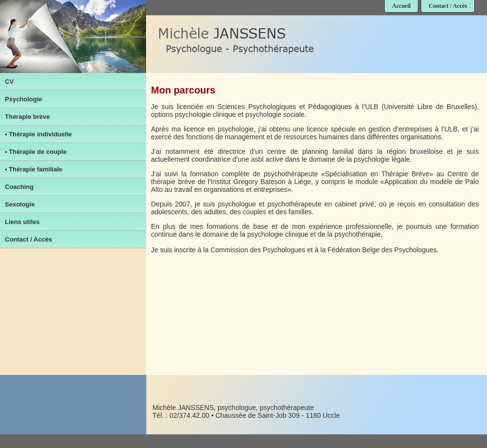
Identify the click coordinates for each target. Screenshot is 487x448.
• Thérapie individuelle (38, 134)
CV (9, 82)
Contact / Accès (448, 6)
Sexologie (20, 204)
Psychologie (24, 99)
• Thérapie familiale (34, 169)
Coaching (19, 187)
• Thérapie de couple (36, 152)
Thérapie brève (28, 117)
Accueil (401, 6)
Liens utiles (22, 222)
